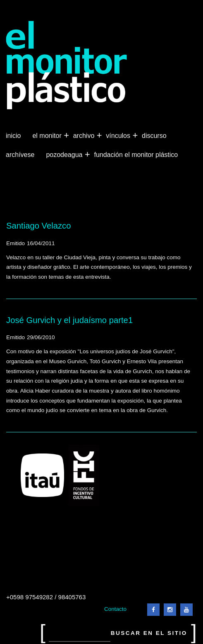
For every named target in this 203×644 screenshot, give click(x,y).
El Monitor (48, 136)
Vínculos (119, 136)
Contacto (115, 609)
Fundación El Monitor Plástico (136, 155)
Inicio (13, 136)
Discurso (154, 136)
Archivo (85, 136)
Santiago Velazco (39, 226)
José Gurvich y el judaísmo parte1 (69, 320)
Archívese (20, 155)
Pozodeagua (65, 155)
